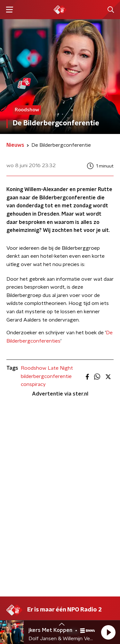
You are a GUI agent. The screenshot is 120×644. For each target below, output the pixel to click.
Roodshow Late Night (47, 368)
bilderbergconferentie (46, 376)
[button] (108, 632)
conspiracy (33, 384)
